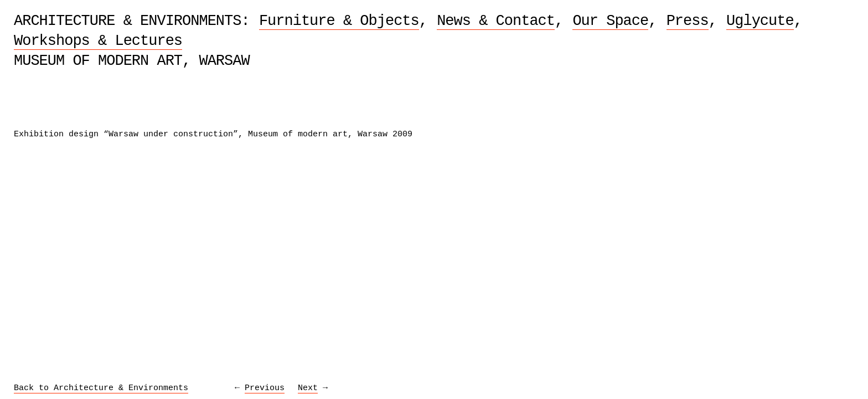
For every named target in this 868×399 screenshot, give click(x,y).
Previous (265, 388)
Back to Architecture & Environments (101, 388)
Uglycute (760, 21)
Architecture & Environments (127, 21)
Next (308, 388)
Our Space (610, 21)
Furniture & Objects (339, 21)
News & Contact (496, 21)
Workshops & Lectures (98, 41)
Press (688, 21)
